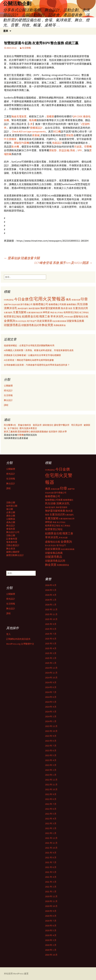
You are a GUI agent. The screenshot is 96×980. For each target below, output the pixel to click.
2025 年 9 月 (51, 624)
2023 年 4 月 (51, 760)
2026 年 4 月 (51, 595)
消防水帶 (62, 432)
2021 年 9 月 (51, 853)
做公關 (10, 509)
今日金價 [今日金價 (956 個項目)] (21, 299)
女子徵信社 (13, 428)
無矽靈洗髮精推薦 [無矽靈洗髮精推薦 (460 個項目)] (50, 308)
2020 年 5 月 (51, 930)
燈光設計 (8, 390)
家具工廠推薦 (11, 432)
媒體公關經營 (13, 552)
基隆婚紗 (44, 432)
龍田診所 (37, 425)
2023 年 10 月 (51, 731)
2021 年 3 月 (51, 882)
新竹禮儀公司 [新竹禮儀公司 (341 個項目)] (26, 304)
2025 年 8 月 (51, 629)
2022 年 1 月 (51, 833)
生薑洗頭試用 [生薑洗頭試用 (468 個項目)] (80, 308)
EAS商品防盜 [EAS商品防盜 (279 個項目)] (9, 300)
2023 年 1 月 (51, 775)
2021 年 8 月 (51, 857)
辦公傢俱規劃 (33, 432)
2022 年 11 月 (51, 785)
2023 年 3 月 (51, 765)
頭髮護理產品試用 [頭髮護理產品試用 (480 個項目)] (31, 325)
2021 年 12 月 (51, 838)
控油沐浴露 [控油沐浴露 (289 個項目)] (16, 304)
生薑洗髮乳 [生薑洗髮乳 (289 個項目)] (8, 312)
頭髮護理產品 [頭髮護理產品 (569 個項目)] (12, 325)
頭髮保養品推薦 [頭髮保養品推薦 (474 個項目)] (75, 321)
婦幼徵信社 (48, 425)
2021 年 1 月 (51, 892)
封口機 (57, 131)
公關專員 (11, 519)
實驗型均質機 (21, 143)
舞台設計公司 (13, 532)
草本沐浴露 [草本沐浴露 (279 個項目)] (69, 317)
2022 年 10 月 (51, 789)
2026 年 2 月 (51, 600)
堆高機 (33, 120)
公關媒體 (8, 386)
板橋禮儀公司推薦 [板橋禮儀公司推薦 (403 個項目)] (57, 304)
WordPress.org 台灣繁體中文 (20, 644)
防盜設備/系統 (67, 150)
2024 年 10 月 (51, 678)
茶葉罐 (36, 135)
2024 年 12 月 (51, 668)
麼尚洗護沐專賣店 (28, 428)
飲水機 (15, 147)
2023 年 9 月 (51, 736)
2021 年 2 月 (51, 887)
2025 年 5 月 (51, 644)
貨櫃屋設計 (36, 128)
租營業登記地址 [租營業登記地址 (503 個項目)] (13, 316)
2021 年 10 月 (51, 848)
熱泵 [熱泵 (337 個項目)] (70, 308)
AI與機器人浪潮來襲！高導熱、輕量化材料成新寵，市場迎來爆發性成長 (39, 350)
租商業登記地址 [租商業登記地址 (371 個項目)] (71, 312)
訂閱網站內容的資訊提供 (18, 639)
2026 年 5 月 (51, 590)
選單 (6, 31)
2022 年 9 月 (51, 794)
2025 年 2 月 (51, 658)
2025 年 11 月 (51, 614)
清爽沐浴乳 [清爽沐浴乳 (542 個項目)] (11, 308)
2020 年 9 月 (51, 911)
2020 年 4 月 (51, 935)
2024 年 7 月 (51, 692)
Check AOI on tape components (29, 131)
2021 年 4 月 (51, 877)
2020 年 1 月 (51, 950)
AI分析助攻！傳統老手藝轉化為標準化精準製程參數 (29, 360)
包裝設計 (57, 143)
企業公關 (11, 512)
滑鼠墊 (70, 135)
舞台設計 (8, 400)
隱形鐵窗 (22, 432)
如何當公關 (12, 506)
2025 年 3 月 (51, 653)
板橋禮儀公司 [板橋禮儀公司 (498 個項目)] (41, 304)
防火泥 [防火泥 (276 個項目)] (18, 321)
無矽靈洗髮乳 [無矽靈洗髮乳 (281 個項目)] (23, 308)
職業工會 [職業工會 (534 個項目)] (45, 316)
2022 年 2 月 (51, 828)
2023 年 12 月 (51, 726)
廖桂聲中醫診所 (62, 425)
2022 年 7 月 (51, 804)
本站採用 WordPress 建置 (16, 974)
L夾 (31, 124)
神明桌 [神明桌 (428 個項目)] (46, 312)
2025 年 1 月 (51, 663)
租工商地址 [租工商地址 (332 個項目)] (84, 312)
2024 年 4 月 (51, 707)
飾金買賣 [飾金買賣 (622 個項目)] (47, 325)
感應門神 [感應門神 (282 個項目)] (7, 304)
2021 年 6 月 (51, 867)
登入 (8, 634)
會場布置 (11, 529)
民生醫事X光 (10, 425)
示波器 (78, 147)
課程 (6, 405)
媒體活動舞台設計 (15, 555)
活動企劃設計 (13, 545)
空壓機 (88, 147)
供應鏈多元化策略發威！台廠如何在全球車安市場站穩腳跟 (32, 355)
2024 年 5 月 (51, 702)
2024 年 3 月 (51, 712)
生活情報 (26, 48)
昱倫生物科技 (24, 425)
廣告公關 (11, 516)
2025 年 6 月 (51, 639)
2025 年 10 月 (51, 619)
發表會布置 (12, 542)
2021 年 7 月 (51, 862)
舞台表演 (11, 549)
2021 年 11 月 (51, 843)
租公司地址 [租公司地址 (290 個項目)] (59, 312)
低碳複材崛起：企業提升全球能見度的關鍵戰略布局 (29, 345)
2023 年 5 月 (51, 755)
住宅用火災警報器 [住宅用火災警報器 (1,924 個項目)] (47, 299)
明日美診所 (77, 425)
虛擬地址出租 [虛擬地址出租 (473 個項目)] (81, 316)
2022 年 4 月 (51, 819)
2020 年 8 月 (51, 916)
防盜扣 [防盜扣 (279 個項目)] (24, 321)
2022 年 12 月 (51, 780)
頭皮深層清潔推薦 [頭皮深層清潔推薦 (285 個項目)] (59, 321)
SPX (80, 150)
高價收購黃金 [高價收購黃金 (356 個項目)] (60, 325)
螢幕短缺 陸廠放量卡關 (22, 258)
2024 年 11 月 (51, 673)
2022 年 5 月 (51, 814)
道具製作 (53, 432)
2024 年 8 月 (51, 687)
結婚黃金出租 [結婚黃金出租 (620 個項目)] (30, 316)
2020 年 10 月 (51, 906)
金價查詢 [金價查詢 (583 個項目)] (10, 321)
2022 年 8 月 (51, 799)
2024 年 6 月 (51, 697)
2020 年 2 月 (51, 945)
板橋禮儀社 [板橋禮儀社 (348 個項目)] (72, 304)
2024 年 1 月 (51, 721)
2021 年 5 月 (51, 872)
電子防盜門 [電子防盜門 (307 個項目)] (32, 321)
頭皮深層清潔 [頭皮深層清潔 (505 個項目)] (44, 321)
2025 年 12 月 (51, 609)
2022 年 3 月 (51, 823)
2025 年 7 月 (51, 634)
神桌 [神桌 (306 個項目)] (52, 312)
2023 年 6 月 (51, 750)
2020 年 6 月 (51, 926)
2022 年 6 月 (51, 809)
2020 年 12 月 (51, 896)
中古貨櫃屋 (10, 139)
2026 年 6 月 (51, 585)
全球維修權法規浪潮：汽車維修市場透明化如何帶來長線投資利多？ (37, 365)
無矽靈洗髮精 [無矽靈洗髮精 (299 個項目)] (34, 308)
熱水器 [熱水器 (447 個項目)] (64, 308)
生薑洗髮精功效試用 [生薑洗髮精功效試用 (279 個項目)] (35, 312)
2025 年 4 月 (51, 648)
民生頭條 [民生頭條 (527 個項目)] (83, 304)
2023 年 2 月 (51, 770)
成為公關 (11, 522)
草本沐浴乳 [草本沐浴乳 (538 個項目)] (57, 316)
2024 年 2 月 (51, 716)
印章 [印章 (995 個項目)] (84, 299)
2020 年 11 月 (51, 901)
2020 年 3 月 (51, 940)
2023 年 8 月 (51, 741)
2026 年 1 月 (51, 605)
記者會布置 (12, 539)
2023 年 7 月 (51, 746)
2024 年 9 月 (51, 682)
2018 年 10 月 (51, 955)
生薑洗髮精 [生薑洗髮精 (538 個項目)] (20, 312)
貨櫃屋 (50, 116)
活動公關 (11, 502)
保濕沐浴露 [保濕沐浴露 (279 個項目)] (76, 300)
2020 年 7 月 (51, 921)
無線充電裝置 (19, 116)
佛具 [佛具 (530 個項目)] (68, 299)
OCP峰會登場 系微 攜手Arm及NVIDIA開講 (63, 263)
